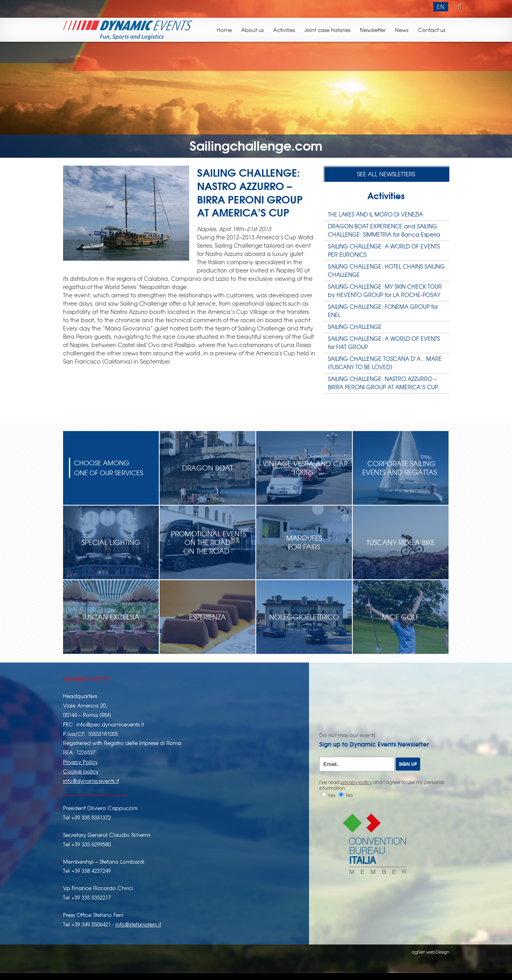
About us (252, 30)
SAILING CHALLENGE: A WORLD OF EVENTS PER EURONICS (384, 250)
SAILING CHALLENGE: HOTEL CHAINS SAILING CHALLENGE (386, 270)
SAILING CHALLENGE (355, 327)
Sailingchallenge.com (256, 145)
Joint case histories (327, 30)
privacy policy (356, 782)
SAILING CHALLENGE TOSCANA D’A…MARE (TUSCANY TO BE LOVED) (385, 363)
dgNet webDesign (430, 952)
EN (441, 7)
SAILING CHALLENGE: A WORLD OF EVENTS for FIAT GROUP (384, 343)
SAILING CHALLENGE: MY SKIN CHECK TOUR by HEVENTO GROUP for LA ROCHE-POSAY (385, 290)
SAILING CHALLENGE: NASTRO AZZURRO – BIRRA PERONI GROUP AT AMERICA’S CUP (383, 383)
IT (460, 7)
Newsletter (373, 30)
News (402, 30)
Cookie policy (81, 771)
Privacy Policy (80, 762)
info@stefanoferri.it (138, 924)
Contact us (432, 30)
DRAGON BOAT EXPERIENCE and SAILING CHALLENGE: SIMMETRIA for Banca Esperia (384, 230)
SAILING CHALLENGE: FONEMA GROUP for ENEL (383, 311)
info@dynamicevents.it (91, 781)
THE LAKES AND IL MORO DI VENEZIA (375, 214)
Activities (284, 30)
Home (224, 30)
